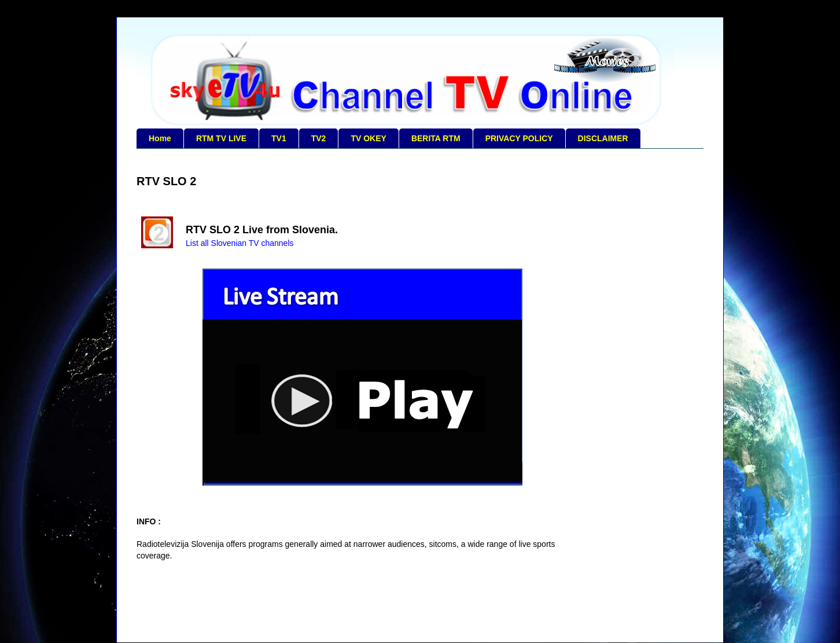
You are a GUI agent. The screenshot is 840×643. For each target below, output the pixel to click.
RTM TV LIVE (221, 138)
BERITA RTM (436, 138)
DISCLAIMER (603, 138)
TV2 (319, 138)
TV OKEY (368, 138)
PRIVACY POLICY (519, 138)
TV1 (279, 138)
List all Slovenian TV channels (240, 243)
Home (160, 138)
